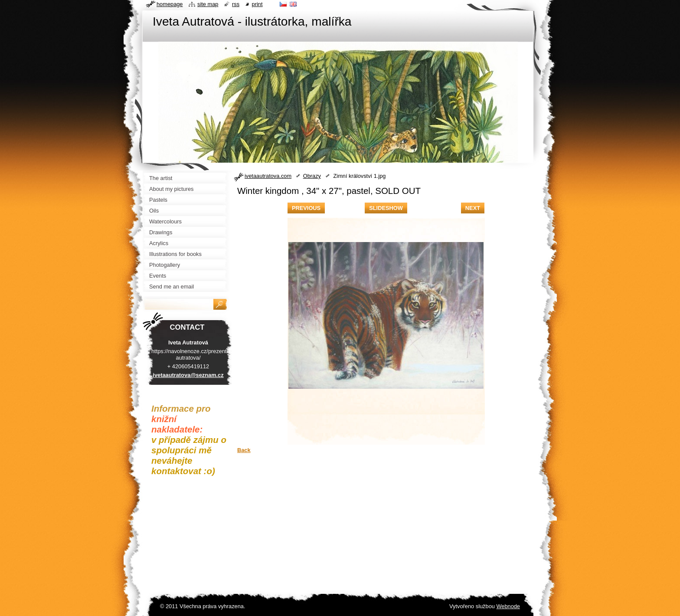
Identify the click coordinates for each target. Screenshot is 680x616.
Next (473, 208)
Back (244, 450)
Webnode (508, 606)
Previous (306, 208)
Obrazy (312, 176)
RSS (236, 4)
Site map (208, 4)
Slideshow (386, 208)
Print (257, 4)
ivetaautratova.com (268, 176)
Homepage (170, 4)
